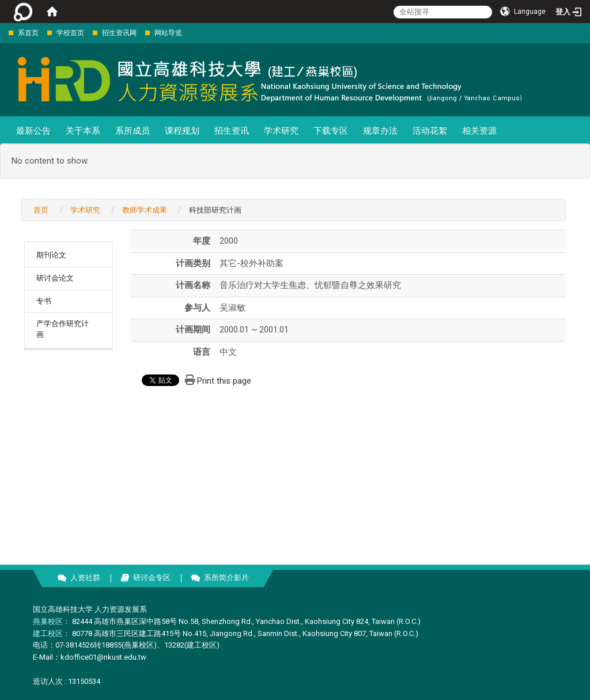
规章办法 (380, 131)
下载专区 (331, 131)
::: (3, 33)
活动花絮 (430, 131)
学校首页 (70, 33)
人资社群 (85, 578)
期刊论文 (51, 255)
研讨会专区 (152, 578)
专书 (44, 301)
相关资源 (479, 131)
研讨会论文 (55, 278)
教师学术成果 (145, 210)
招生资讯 (232, 131)
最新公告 (33, 131)
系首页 (28, 33)
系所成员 (133, 131)
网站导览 (168, 33)
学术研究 (281, 131)
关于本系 (83, 131)
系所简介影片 (226, 578)
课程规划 (182, 131)
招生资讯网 (119, 33)
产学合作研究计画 (63, 329)
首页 (41, 210)
